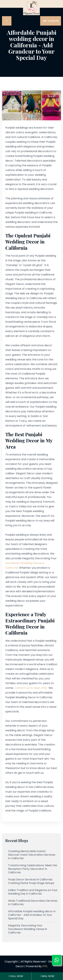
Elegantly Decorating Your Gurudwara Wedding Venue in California (28, 929)
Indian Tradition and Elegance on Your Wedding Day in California (33, 892)
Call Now (16, 976)
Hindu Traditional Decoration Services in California (33, 902)
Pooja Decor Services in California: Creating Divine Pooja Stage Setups (31, 881)
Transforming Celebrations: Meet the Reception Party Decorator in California (33, 869)
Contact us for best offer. (31, 688)
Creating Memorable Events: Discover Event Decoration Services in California (32, 855)
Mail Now (47, 976)
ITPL (45, 966)
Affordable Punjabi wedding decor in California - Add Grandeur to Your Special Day (32, 915)
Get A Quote (51, 21)
